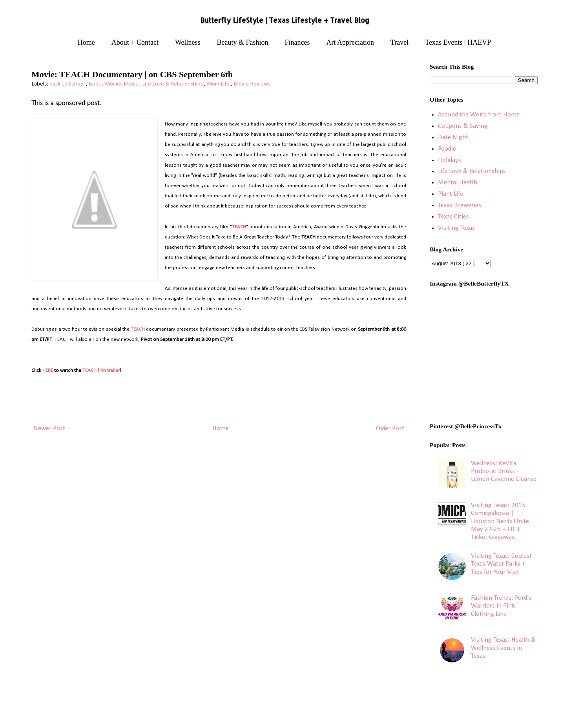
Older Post (390, 429)
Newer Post (49, 429)
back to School (68, 84)
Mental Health (458, 183)
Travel (399, 42)
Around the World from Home (479, 115)
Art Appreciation (350, 42)
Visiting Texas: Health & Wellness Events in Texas (503, 648)
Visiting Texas (456, 228)
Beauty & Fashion (243, 42)
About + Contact (135, 42)
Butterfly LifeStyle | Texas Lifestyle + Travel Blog (285, 20)
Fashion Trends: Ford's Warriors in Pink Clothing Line (501, 606)
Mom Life (219, 84)
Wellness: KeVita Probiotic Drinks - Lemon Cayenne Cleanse (504, 471)
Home (86, 42)
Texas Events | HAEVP (458, 42)
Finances (297, 42)
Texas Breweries (460, 205)
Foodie (447, 149)
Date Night (453, 137)
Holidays (450, 160)
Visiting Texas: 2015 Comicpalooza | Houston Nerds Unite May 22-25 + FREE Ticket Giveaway (500, 521)
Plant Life (450, 194)
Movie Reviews (252, 84)
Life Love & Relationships (173, 84)
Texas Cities (453, 217)
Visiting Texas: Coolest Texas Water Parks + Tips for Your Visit (501, 564)
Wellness (188, 42)
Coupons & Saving (463, 126)
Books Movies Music (114, 84)
